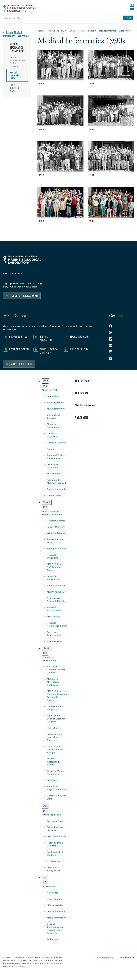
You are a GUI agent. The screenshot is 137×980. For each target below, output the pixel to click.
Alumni (51, 449)
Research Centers (56, 521)
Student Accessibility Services (53, 762)
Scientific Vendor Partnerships (56, 772)
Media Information (57, 918)
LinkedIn (111, 352)
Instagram (111, 333)
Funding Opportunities (54, 634)
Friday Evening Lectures (55, 829)
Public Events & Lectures (55, 844)
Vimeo (111, 339)
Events (45, 806)
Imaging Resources (79, 337)
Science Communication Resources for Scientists (55, 928)
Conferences (54, 861)
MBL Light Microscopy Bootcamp (53, 682)
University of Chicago (54, 416)
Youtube (111, 345)
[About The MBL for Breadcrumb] (57, 31)
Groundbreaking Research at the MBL (52, 513)
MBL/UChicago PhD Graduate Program (55, 567)
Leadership (53, 396)
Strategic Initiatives (57, 548)
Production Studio (57, 489)
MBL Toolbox (54, 616)
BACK (45, 386)
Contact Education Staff (57, 797)
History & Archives (57, 443)
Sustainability (54, 474)
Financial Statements (53, 426)
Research (46, 503)
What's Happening (51, 815)
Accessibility (127, 957)
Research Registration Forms (57, 624)
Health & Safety (55, 641)
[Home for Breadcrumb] (41, 31)
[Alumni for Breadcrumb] (73, 31)
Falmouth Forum (56, 821)
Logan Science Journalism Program (55, 737)
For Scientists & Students (55, 853)
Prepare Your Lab (18, 337)
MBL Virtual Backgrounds (54, 869)
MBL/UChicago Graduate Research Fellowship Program (57, 696)
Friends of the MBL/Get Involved (56, 481)
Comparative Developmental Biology (55, 749)
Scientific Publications (53, 578)
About (45, 381)
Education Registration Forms (57, 788)
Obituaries (52, 939)
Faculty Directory (56, 527)
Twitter (111, 358)
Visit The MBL (82, 417)
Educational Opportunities (49, 659)
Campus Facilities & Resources (56, 457)
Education (46, 648)
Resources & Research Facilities (57, 599)
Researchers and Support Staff (56, 541)
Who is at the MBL (57, 585)
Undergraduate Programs (55, 708)
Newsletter (53, 893)
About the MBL (50, 390)
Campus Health (55, 495)
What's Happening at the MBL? (48, 351)
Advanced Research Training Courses (56, 669)
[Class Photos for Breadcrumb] (88, 31)
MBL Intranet (82, 393)
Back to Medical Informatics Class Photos (16, 34)
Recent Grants (54, 899)
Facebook (111, 326)
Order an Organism (19, 349)
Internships (53, 728)
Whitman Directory (57, 533)
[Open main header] (132, 8)
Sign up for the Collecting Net (24, 296)
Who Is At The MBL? (79, 349)
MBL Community (56, 409)
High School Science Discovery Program (56, 719)
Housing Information (46, 338)
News (44, 878)
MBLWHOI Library (56, 592)
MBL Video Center (57, 836)
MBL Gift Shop (82, 381)
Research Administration (55, 609)
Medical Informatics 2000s (15, 88)
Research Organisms (53, 556)
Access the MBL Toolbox (22, 364)
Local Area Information (53, 466)
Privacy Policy (105, 957)
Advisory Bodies (55, 402)
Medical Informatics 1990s (15, 75)
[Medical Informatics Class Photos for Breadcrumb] (115, 31)
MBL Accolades (55, 905)
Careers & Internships (53, 435)
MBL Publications (56, 911)
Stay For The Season (85, 405)
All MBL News (49, 886)
